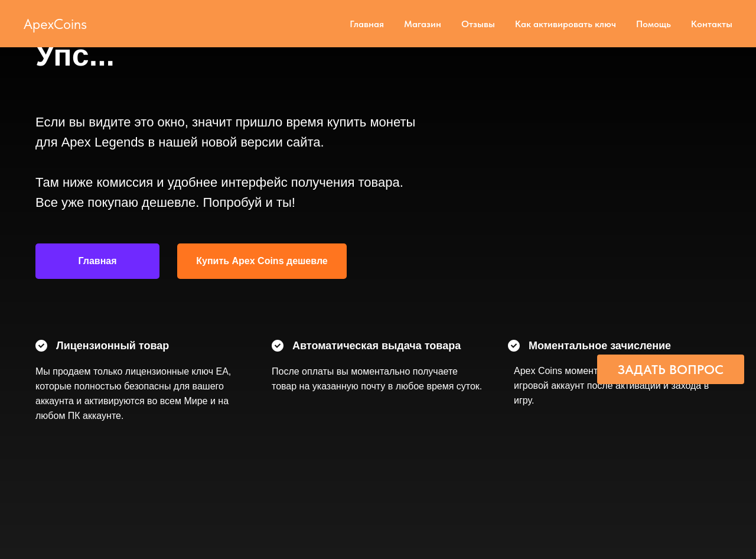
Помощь (654, 24)
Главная (367, 24)
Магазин (423, 24)
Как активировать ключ (566, 24)
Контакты (712, 24)
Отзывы (478, 24)
